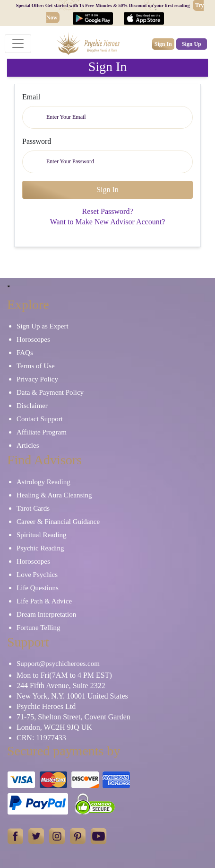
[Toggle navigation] (18, 44)
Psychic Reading (40, 548)
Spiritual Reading (41, 535)
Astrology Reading (43, 482)
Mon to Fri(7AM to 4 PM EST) (64, 675)
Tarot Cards (33, 508)
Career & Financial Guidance (58, 522)
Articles (28, 445)
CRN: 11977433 (41, 738)
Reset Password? (108, 211)
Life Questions (38, 588)
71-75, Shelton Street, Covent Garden (73, 717)
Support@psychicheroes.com (58, 664)
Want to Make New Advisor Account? (108, 222)
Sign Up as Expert (43, 326)
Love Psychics (37, 575)
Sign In (163, 44)
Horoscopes (33, 339)
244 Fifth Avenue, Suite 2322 (61, 686)
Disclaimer (32, 406)
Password (37, 141)
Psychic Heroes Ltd (46, 706)
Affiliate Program (42, 432)
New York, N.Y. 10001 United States (72, 696)
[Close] (9, 286)
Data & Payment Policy (50, 392)
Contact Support (40, 419)
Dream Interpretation (46, 614)
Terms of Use (36, 366)
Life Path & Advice (44, 601)
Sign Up (192, 44)
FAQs (25, 353)
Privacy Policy (37, 379)
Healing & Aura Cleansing (54, 495)
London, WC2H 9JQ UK (54, 727)
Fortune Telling (38, 628)
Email (31, 97)
